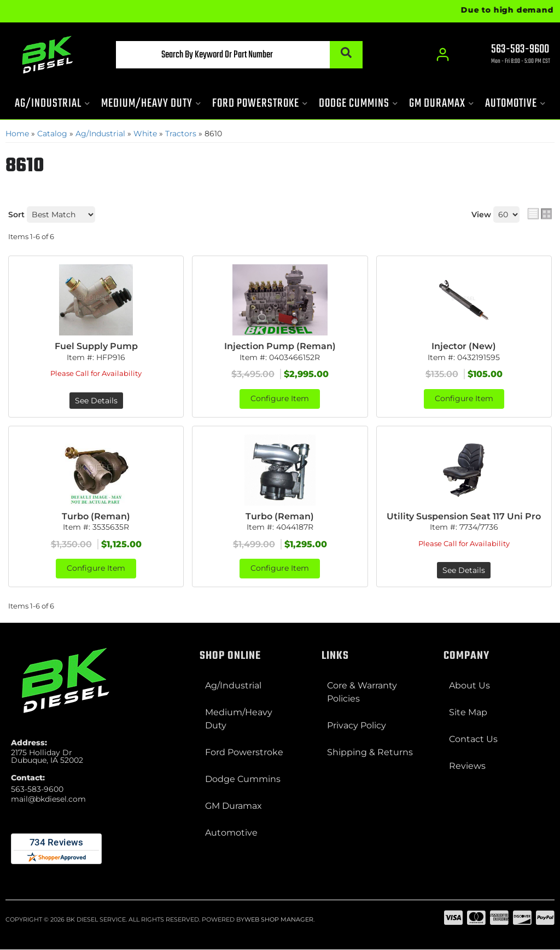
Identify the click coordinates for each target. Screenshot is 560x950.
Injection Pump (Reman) (280, 346)
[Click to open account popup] (443, 55)
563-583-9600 (37, 789)
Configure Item (280, 399)
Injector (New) (464, 346)
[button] (237, 55)
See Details (96, 401)
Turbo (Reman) (96, 516)
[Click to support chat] (511, 55)
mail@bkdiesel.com (48, 799)
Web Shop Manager (279, 920)
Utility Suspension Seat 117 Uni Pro (464, 516)
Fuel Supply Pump (96, 346)
